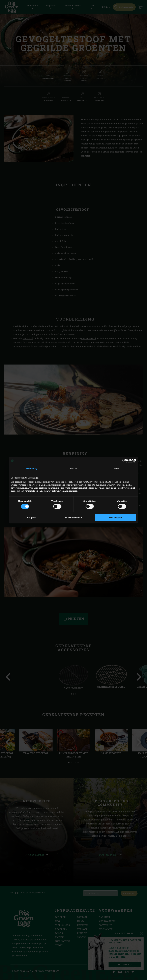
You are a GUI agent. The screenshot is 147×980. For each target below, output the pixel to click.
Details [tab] (74, 468)
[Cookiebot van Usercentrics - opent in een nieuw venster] (124, 461)
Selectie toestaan (73, 518)
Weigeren (31, 518)
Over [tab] (117, 468)
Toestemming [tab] (30, 468)
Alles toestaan (116, 518)
